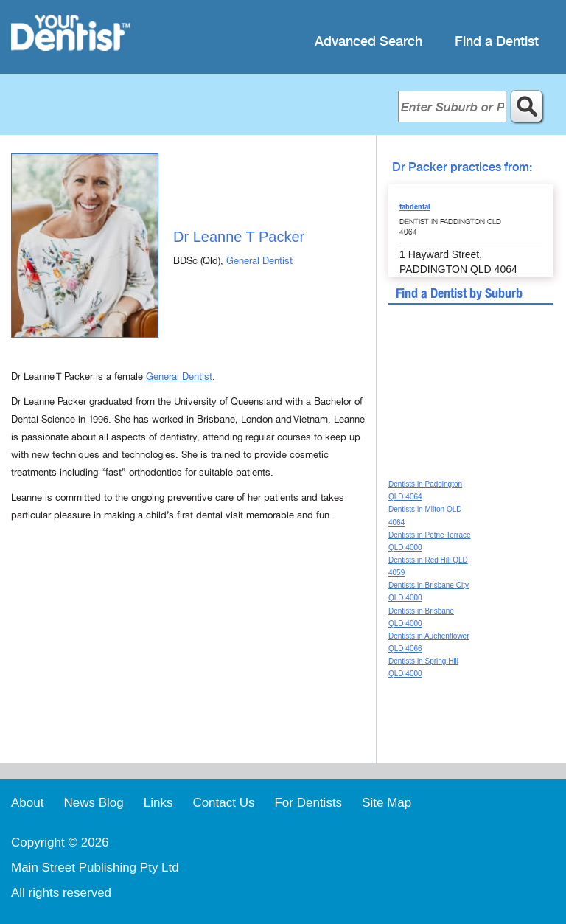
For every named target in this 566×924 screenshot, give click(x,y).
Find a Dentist (497, 42)
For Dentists (308, 803)
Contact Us (223, 803)
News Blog (93, 803)
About (27, 803)
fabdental (415, 206)
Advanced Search (368, 42)
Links (158, 803)
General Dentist (259, 261)
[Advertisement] (188, 660)
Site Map (387, 803)
